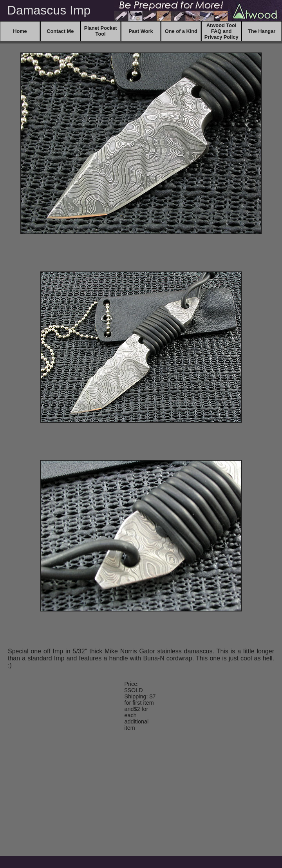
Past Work (141, 31)
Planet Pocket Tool (101, 31)
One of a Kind (181, 31)
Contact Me (60, 31)
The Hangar (262, 31)
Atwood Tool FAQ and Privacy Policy (221, 31)
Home (20, 31)
